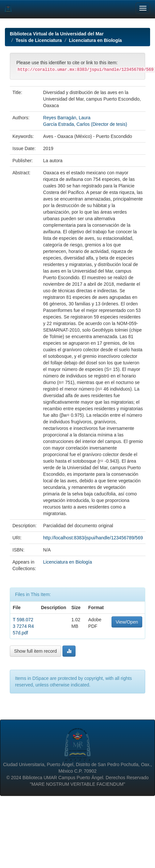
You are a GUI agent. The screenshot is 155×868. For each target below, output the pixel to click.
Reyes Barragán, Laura (67, 118)
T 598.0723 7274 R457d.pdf (23, 626)
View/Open (127, 622)
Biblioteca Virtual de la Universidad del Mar (57, 34)
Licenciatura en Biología (95, 40)
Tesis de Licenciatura (39, 40)
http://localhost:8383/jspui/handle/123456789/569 (93, 538)
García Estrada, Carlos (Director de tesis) (85, 124)
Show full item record (35, 651)
